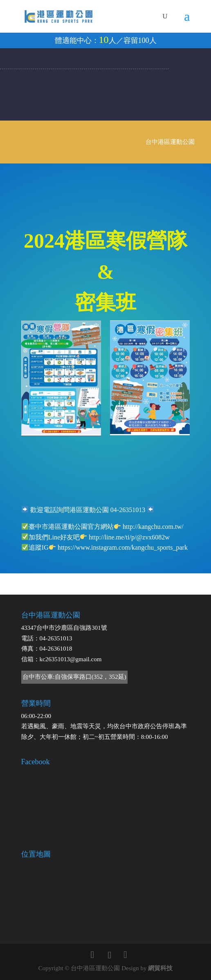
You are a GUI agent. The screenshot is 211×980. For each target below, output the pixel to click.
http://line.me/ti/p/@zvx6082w (129, 537)
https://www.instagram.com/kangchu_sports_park (123, 547)
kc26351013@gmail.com (71, 659)
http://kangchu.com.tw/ (153, 527)
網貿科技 (160, 968)
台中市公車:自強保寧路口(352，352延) (74, 677)
